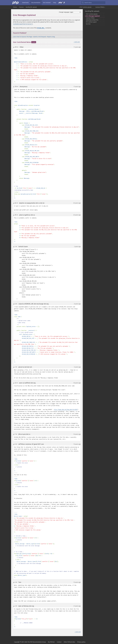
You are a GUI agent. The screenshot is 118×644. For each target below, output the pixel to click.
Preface (15, 7)
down (18, 47)
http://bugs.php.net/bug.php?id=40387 (66, 410)
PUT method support (91, 22)
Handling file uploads (31, 7)
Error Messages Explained (93, 16)
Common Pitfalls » (100, 7)
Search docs (87, 3)
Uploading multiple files (92, 20)
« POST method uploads (85, 7)
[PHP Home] (16, 3)
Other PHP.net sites (69, 642)
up (14, 47)
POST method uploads (92, 14)
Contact (59, 642)
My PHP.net (51, 642)
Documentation (36, 3)
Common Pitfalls (90, 18)
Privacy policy (81, 642)
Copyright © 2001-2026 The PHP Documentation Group (30, 642)
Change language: (64, 12)
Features (21, 7)
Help (55, 3)
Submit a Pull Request (40, 37)
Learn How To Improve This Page (22, 37)
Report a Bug (51, 37)
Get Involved (47, 3)
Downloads (25, 3)
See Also (88, 24)
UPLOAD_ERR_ (41, 28)
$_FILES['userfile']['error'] (23, 24)
